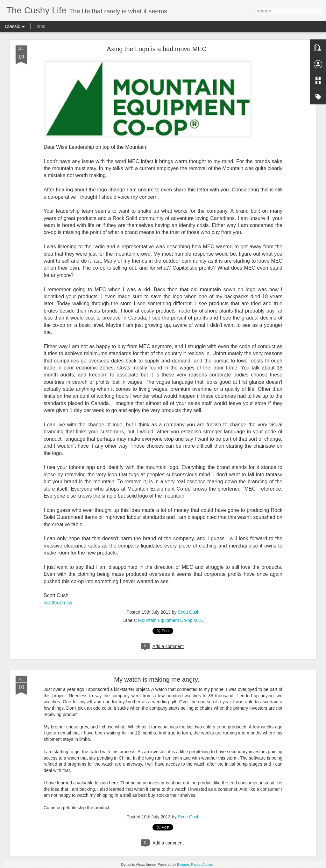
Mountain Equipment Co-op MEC (171, 620)
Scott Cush (188, 612)
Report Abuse (202, 865)
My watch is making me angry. (157, 679)
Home (39, 26)
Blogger (183, 865)
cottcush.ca (59, 603)
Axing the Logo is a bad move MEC (157, 49)
